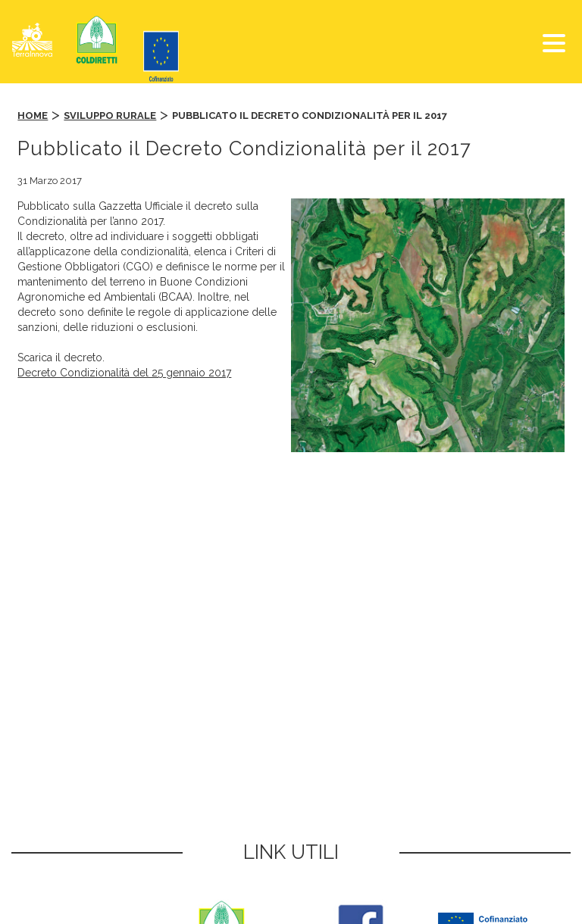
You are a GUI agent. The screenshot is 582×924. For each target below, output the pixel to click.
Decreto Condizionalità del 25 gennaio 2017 (124, 373)
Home (33, 115)
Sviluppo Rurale (110, 115)
